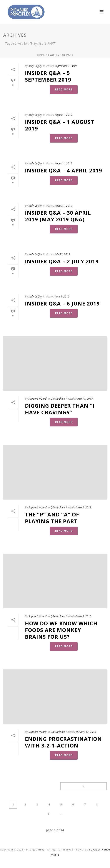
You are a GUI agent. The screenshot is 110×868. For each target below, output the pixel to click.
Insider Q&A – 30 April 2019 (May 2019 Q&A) (58, 216)
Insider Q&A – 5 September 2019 (48, 76)
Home (41, 55)
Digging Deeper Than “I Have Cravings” (60, 409)
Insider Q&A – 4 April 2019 (64, 170)
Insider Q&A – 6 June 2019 (62, 303)
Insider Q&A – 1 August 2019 (60, 125)
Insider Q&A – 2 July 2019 (62, 261)
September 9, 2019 (66, 66)
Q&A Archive (58, 399)
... (61, 814)
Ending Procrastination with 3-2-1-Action (63, 742)
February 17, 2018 (85, 732)
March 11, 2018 (84, 399)
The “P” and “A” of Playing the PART (52, 518)
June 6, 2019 (62, 297)
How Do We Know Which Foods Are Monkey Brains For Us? (61, 630)
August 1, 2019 (63, 115)
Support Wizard (37, 399)
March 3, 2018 (83, 507)
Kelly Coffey (35, 66)
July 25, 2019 (62, 254)
